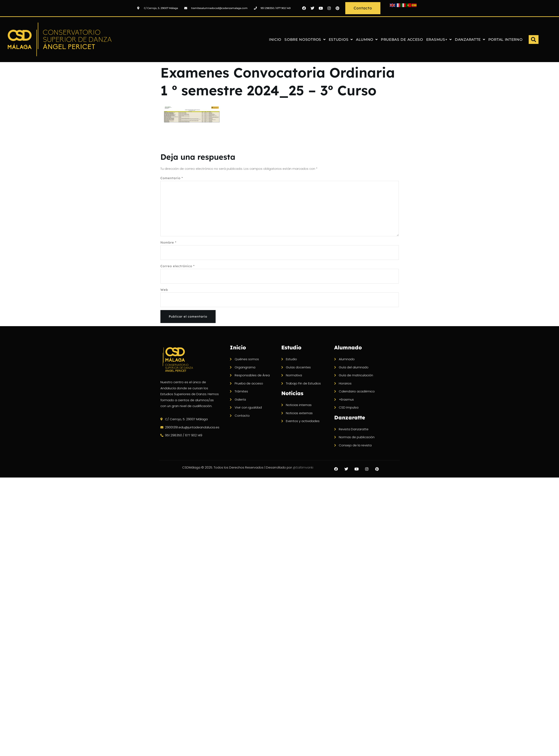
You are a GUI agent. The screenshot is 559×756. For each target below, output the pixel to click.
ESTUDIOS (341, 40)
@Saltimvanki (317, 472)
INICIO (275, 40)
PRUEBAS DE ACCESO (402, 40)
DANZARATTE (470, 40)
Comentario (172, 178)
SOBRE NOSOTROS (305, 40)
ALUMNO (367, 40)
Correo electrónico (178, 267)
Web (164, 291)
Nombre (168, 243)
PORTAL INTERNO (505, 40)
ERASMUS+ (439, 40)
